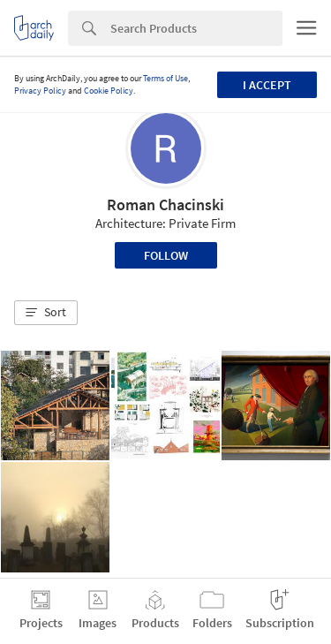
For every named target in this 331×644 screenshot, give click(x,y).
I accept (267, 85)
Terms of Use (165, 78)
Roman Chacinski (165, 205)
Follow (166, 255)
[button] (46, 313)
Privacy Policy (40, 91)
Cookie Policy (109, 91)
